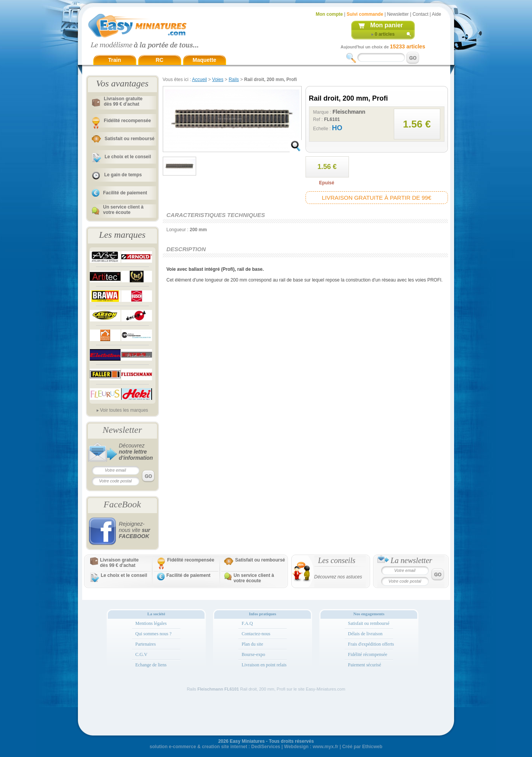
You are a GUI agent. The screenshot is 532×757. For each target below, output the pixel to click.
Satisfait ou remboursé (130, 139)
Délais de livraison (365, 634)
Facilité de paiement (125, 193)
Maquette (204, 60)
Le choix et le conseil (128, 157)
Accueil (199, 80)
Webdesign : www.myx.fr (311, 747)
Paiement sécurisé (365, 665)
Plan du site (253, 644)
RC (159, 60)
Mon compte (330, 14)
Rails (234, 80)
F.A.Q (247, 623)
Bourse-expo (254, 654)
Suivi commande (365, 14)
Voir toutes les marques (124, 410)
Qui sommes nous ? (154, 634)
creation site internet (225, 747)
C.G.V (141, 654)
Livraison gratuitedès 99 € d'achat (123, 101)
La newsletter (411, 560)
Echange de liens (151, 665)
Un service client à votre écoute (123, 210)
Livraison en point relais (264, 665)
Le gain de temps (123, 175)
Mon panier (387, 25)
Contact (420, 14)
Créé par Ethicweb (362, 747)
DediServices (266, 747)
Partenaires (146, 644)
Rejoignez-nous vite (135, 530)
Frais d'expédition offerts (371, 644)
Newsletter (398, 14)
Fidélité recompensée (128, 121)
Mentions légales (151, 623)
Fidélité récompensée (368, 654)
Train (115, 60)
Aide (436, 14)
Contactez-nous (256, 634)
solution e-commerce (173, 747)
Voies (218, 80)
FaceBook (122, 504)
